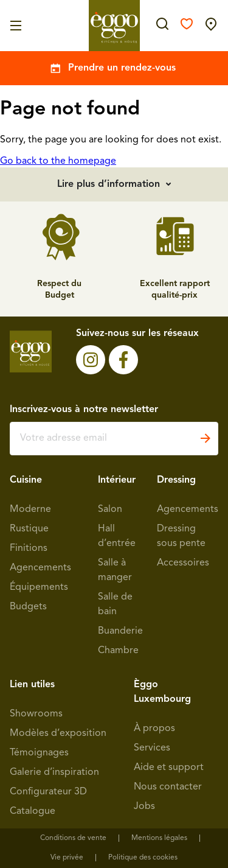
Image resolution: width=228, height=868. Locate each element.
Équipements (39, 587)
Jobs (144, 807)
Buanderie (120, 631)
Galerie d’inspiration (54, 772)
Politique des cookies (143, 858)
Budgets (28, 607)
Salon (110, 509)
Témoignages (39, 753)
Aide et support (169, 768)
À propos (154, 729)
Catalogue (33, 811)
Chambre (118, 651)
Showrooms (36, 714)
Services (152, 748)
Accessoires (183, 563)
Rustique (29, 529)
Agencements (40, 568)
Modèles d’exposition (58, 733)
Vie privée (67, 858)
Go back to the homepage (58, 161)
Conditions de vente (73, 838)
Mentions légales (159, 838)
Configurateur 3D (48, 792)
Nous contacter (168, 787)
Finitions (29, 548)
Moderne (30, 509)
